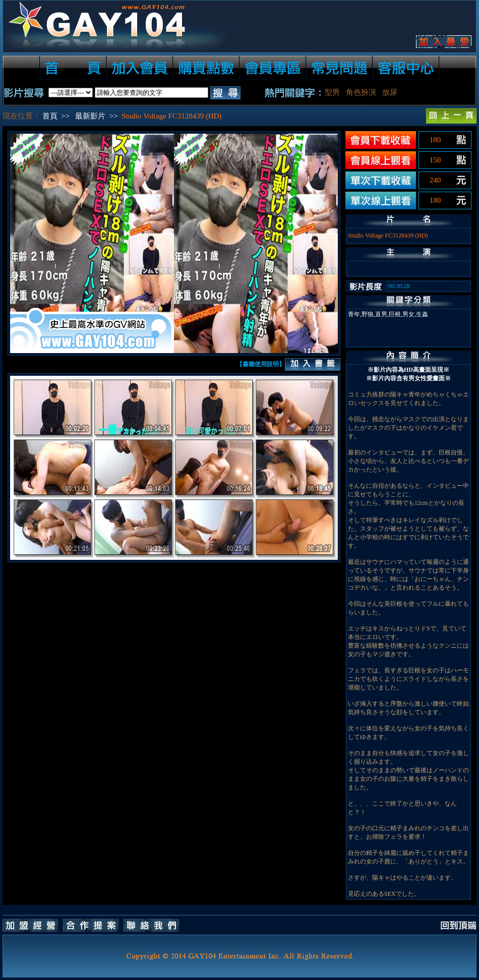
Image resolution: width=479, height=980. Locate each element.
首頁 (50, 116)
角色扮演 (361, 92)
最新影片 (90, 116)
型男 (332, 92)
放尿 (390, 92)
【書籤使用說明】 (261, 364)
